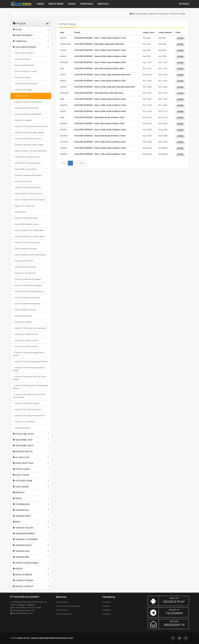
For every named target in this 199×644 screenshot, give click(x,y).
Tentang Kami (62, 610)
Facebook (106, 602)
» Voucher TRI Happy (22, 90)
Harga (72, 4)
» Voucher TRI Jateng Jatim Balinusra (29, 328)
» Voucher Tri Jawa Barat (24, 422)
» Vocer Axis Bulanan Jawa (25, 84)
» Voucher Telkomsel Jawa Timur (27, 139)
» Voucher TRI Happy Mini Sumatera (29, 416)
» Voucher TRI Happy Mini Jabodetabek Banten (30, 387)
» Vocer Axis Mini (20, 96)
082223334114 (167, 624)
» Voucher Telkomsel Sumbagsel (27, 285)
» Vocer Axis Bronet (22, 59)
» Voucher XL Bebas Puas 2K (25, 334)
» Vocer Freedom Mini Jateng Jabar (29, 236)
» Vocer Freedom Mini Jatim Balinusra (30, 151)
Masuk (184, 4)
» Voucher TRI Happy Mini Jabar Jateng (30, 126)
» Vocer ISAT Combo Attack (25, 169)
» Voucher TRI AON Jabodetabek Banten (31, 362)
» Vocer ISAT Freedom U (24, 53)
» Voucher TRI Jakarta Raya (25, 218)
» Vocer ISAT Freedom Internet (27, 157)
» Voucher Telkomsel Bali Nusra (27, 188)
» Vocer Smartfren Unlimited (26, 108)
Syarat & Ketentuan (64, 614)
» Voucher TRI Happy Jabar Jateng (28, 133)
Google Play (167, 601)
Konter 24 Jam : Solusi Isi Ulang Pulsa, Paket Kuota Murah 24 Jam (45, 638)
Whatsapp (106, 610)
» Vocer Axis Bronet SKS (23, 65)
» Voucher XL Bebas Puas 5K (25, 347)
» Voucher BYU (20, 212)
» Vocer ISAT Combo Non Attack (27, 163)
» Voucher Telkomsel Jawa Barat (27, 102)
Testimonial (87, 4)
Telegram (106, 614)
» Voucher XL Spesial (22, 120)
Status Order (56, 4)
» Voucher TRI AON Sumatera (26, 403)
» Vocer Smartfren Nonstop (25, 249)
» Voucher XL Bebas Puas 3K (25, 340)
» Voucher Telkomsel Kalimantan (27, 175)
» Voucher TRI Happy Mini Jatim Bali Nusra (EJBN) (29, 396)
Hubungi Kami (62, 602)
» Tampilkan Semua (22, 428)
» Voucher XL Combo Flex (24, 273)
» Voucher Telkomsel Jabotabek (27, 114)
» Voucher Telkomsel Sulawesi (26, 298)
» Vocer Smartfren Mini (23, 261)
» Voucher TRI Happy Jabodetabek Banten (28, 354)
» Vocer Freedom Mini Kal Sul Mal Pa (29, 200)
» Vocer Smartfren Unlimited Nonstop (29, 255)
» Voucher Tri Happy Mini (24, 206)
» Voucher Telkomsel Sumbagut (27, 279)
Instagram (106, 606)
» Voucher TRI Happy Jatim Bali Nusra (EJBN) (30, 378)
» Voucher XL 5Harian (22, 316)
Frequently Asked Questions (68, 606)
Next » (83, 163)
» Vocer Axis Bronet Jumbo (25, 71)
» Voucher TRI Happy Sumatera (27, 410)
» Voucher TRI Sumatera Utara (26, 243)
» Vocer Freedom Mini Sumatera (27, 194)
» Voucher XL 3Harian (22, 322)
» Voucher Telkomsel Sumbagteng (28, 292)
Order (40, 4)
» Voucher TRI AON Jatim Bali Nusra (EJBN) (29, 369)
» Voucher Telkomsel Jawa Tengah (28, 145)
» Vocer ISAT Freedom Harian (26, 224)
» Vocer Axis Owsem (22, 78)
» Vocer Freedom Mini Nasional (27, 304)
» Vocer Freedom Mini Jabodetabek (29, 230)
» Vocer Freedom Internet (24, 310)
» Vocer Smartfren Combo (24, 267)
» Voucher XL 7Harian (22, 181)
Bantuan (104, 4)
